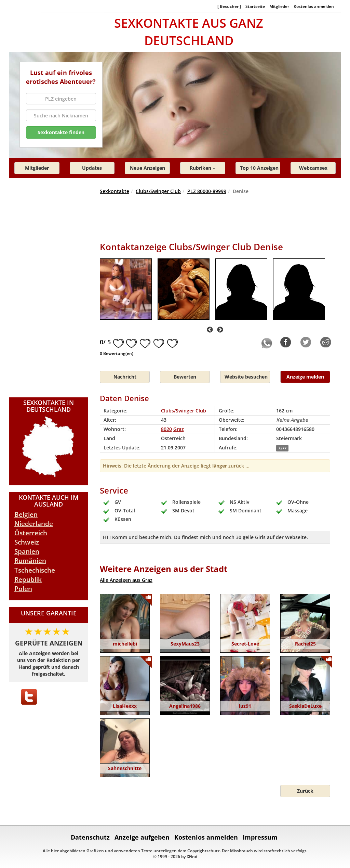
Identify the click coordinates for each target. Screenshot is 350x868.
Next (220, 330)
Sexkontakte (115, 191)
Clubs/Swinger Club (158, 191)
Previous (210, 330)
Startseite (255, 6)
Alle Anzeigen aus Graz (126, 580)
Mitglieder (279, 6)
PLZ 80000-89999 (207, 191)
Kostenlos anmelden (314, 6)
